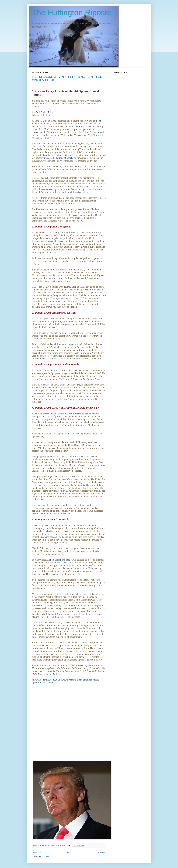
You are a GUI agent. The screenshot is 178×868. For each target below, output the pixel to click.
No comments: (61, 845)
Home (69, 853)
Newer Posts (37, 853)
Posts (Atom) (46, 856)
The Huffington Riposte (72, 13)
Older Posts (101, 853)
